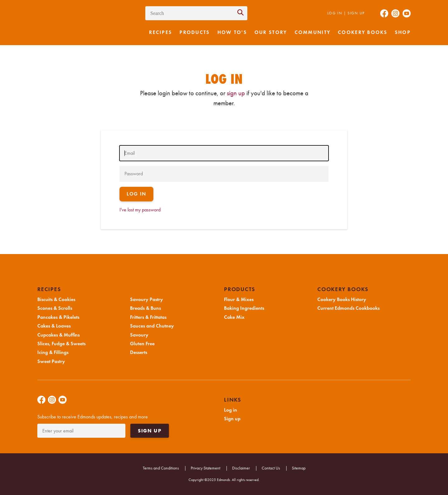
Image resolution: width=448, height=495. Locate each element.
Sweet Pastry (51, 361)
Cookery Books (363, 32)
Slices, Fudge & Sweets (61, 344)
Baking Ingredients (244, 308)
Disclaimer (241, 468)
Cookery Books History (342, 299)
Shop (403, 32)
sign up (236, 93)
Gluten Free (142, 344)
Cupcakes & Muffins (58, 335)
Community (313, 32)
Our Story (271, 32)
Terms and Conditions (161, 468)
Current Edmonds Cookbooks (348, 308)
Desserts (139, 352)
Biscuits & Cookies (56, 299)
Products (195, 32)
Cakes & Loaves (54, 326)
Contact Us (271, 468)
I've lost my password (140, 210)
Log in (335, 13)
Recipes (161, 32)
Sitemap (299, 468)
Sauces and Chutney (152, 326)
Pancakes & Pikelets (58, 317)
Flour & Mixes (239, 299)
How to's (232, 32)
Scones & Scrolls (55, 308)
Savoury (139, 335)
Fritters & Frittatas (148, 317)
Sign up (356, 13)
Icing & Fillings (53, 352)
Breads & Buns (145, 308)
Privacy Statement (205, 468)
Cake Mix (234, 317)
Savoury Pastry (147, 299)
